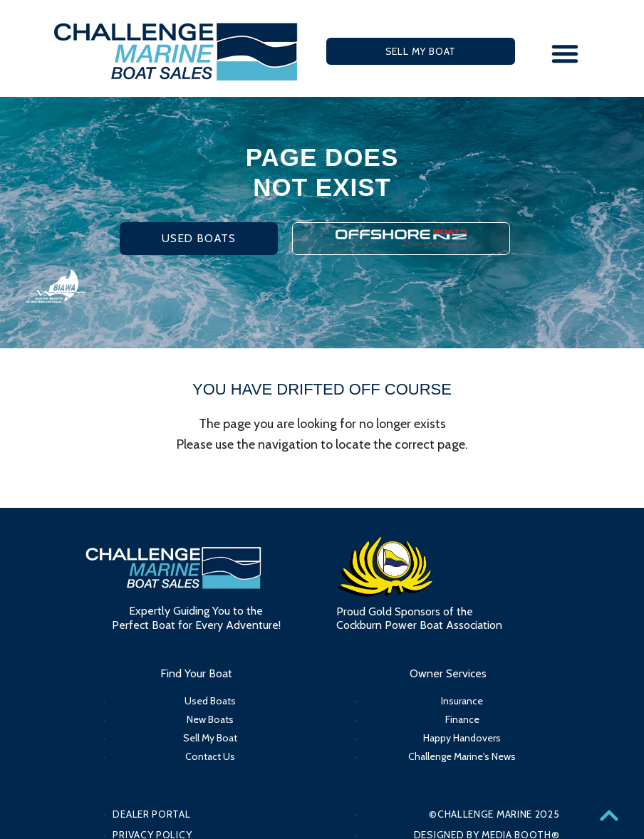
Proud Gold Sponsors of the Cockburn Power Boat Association (419, 618)
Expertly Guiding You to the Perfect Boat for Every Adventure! (196, 618)
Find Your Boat (196, 673)
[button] (565, 53)
